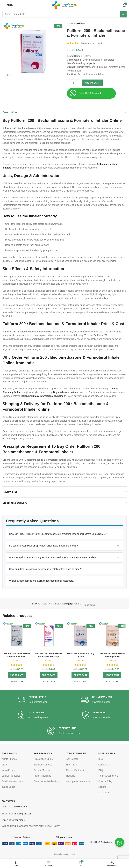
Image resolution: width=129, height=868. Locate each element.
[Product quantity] (73, 83)
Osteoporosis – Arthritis (78, 781)
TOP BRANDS (9, 753)
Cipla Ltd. (92, 63)
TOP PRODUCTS (43, 753)
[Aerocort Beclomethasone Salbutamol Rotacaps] (49, 636)
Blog (101, 759)
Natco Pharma (9, 770)
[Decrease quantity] (69, 83)
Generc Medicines (43, 770)
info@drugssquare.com (20, 814)
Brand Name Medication (46, 781)
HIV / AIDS (72, 765)
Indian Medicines (42, 776)
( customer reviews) (91, 43)
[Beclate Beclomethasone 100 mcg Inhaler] (112, 636)
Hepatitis (71, 776)
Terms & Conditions (108, 776)
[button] (64, 534)
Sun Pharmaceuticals (12, 781)
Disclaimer (104, 793)
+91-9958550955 (18, 807)
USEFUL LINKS (107, 753)
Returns (102, 787)
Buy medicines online (65, 392)
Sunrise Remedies (11, 776)
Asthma (80, 23)
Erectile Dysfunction (76, 770)
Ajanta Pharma (9, 759)
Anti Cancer (72, 759)
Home (70, 23)
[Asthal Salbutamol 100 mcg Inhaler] (80, 636)
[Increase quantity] (78, 83)
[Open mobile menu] (8, 5)
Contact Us (104, 765)
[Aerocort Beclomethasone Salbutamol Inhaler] (17, 636)
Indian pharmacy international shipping (42, 396)
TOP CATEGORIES (76, 753)
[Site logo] (65, 5)
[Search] (64, 14)
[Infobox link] (33, 700)
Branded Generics (43, 765)
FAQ (101, 770)
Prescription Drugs (43, 759)
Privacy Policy (105, 781)
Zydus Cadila (8, 787)
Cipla (93, 605)
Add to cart (92, 83)
